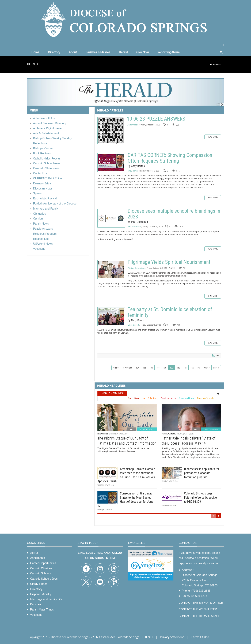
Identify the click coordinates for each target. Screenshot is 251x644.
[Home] (211, 64)
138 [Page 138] (165, 368)
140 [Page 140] (178, 368)
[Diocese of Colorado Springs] (125, 19)
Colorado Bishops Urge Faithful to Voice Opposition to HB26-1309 (201, 497)
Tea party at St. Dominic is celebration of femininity (111, 317)
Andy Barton (133, 171)
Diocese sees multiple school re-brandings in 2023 (111, 218)
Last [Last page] (215, 368)
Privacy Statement (172, 637)
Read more (213, 137)
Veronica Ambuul (169, 434)
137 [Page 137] (158, 368)
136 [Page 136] (151, 368)
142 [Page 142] (192, 368)
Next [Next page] (206, 368)
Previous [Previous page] (128, 368)
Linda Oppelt (133, 125)
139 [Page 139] (172, 368)
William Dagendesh (136, 268)
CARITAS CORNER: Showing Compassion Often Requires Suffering (111, 162)
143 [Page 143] (199, 368)
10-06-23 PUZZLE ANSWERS (111, 131)
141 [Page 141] (185, 368)
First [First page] (117, 368)
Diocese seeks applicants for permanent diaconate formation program (202, 473)
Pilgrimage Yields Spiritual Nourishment (111, 269)
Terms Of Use (200, 637)
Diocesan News (147, 429)
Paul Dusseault (134, 227)
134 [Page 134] (138, 368)
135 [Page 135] (144, 368)
